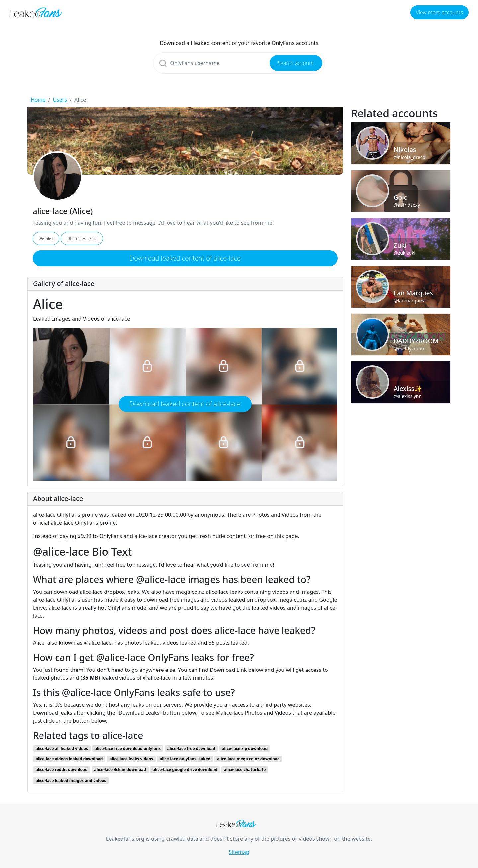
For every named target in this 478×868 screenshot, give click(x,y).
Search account (296, 63)
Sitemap (239, 852)
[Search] (239, 63)
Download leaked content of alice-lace (185, 258)
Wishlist (46, 238)
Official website (82, 238)
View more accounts (439, 12)
